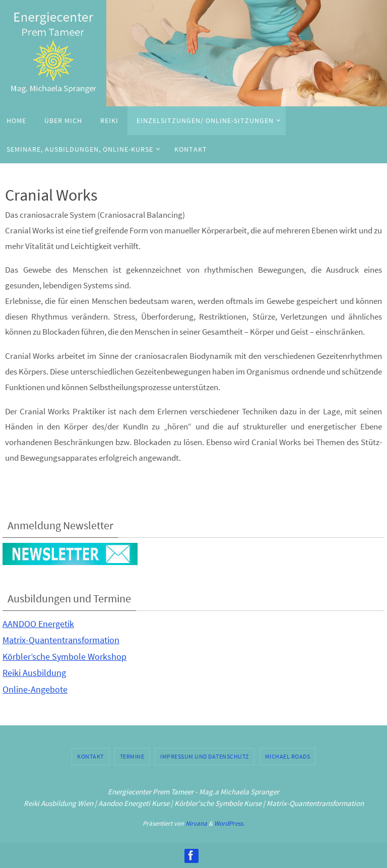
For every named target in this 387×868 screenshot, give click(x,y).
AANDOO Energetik (38, 624)
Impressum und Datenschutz (205, 756)
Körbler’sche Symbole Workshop (64, 657)
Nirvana (196, 823)
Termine (132, 756)
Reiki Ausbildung (34, 673)
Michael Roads (288, 756)
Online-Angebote (35, 689)
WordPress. (229, 823)
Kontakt (90, 756)
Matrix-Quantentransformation (61, 640)
